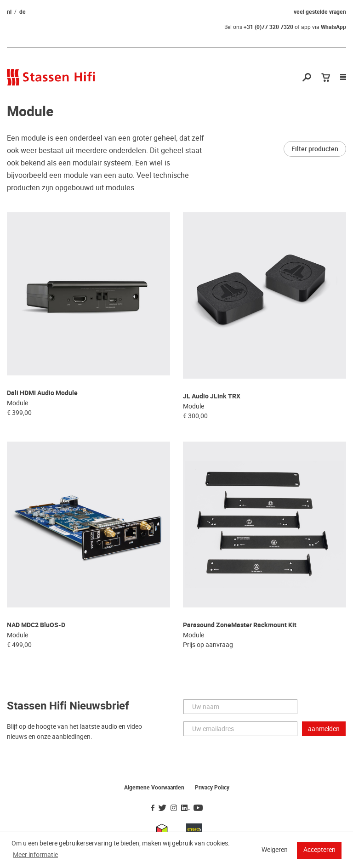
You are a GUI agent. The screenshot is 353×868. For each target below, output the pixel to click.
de (23, 12)
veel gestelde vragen (320, 12)
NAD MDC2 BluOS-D (36, 625)
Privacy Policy (212, 788)
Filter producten (315, 149)
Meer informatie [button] (35, 855)
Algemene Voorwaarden (154, 788)
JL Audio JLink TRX (212, 396)
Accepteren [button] (319, 850)
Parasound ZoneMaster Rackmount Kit (240, 625)
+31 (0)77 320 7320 (268, 27)
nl (9, 12)
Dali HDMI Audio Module (42, 393)
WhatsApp (333, 27)
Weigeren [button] (275, 850)
